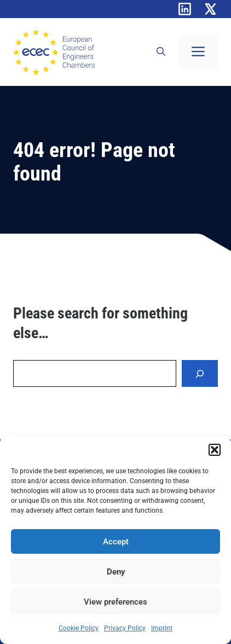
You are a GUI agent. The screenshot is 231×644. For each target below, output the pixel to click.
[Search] (200, 373)
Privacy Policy (125, 628)
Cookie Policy (79, 628)
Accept (116, 542)
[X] (210, 9)
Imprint (162, 628)
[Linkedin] (185, 9)
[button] (215, 450)
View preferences (116, 602)
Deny (116, 572)
